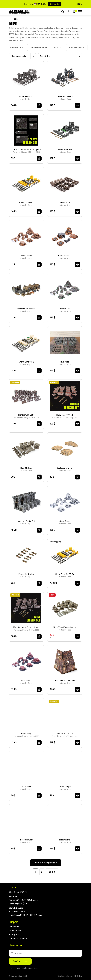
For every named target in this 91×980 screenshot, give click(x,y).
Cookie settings (65, 976)
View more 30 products (46, 863)
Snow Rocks (65, 521)
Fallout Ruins (65, 840)
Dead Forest (26, 787)
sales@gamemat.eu (18, 892)
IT (75, 976)
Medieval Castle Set (26, 521)
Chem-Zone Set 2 (26, 362)
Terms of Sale (15, 931)
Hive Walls (65, 362)
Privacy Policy (15, 934)
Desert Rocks (26, 256)
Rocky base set (65, 256)
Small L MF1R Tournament (65, 681)
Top (81, 976)
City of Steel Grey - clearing (65, 627)
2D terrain (54, 47)
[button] (80, 4)
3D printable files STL (73, 47)
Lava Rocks (26, 681)
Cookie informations (18, 938)
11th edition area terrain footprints (26, 150)
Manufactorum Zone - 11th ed (26, 627)
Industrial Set (65, 203)
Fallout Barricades (26, 574)
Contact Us (14, 927)
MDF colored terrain (36, 47)
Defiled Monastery (65, 96)
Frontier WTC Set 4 (26, 415)
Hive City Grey (26, 468)
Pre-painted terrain (15, 47)
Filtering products (18, 56)
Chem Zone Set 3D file (65, 574)
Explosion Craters (65, 468)
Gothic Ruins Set (26, 96)
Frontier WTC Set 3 (65, 734)
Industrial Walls (26, 840)
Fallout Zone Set (65, 150)
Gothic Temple (65, 787)
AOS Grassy (26, 734)
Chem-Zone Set (26, 203)
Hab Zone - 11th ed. (65, 415)
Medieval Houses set (26, 309)
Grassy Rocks (65, 309)
